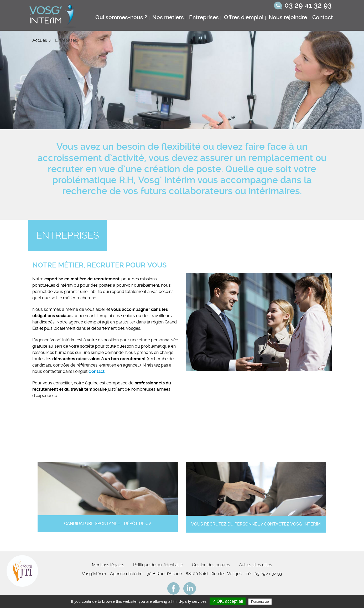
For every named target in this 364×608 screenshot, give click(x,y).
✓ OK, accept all (228, 601)
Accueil (40, 40)
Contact (323, 17)
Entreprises (204, 17)
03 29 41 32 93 (308, 5)
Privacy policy (285, 601)
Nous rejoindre (288, 17)
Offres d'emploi (244, 17)
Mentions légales (108, 565)
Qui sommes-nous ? (121, 17)
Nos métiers (168, 17)
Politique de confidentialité (158, 565)
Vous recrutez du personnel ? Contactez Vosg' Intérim (256, 524)
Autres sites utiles (256, 565)
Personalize (260, 602)
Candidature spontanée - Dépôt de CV (108, 524)
